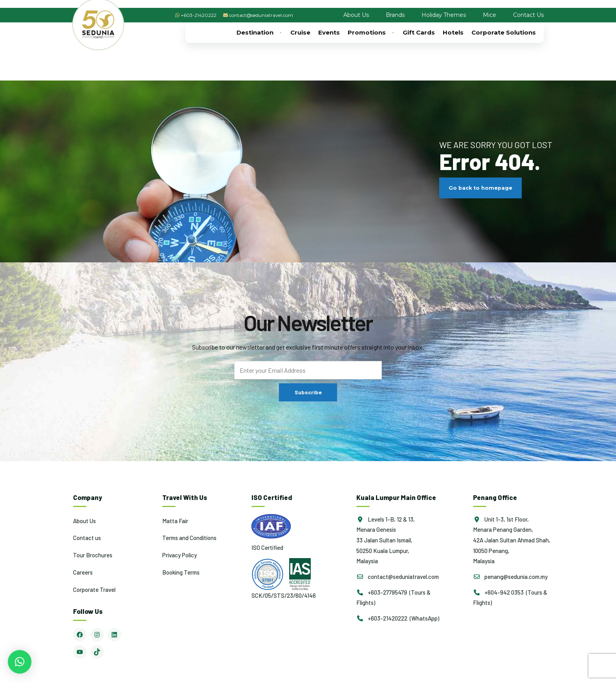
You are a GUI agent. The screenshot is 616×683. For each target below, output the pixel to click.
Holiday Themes (444, 15)
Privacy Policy (180, 555)
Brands (395, 15)
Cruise (300, 32)
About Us (356, 15)
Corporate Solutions (504, 32)
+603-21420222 (199, 15)
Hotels (453, 32)
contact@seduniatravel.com (261, 15)
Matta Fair (175, 521)
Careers (83, 572)
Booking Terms (181, 572)
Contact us (87, 538)
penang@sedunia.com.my (510, 577)
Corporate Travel (94, 590)
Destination (259, 33)
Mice (489, 15)
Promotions (371, 33)
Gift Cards (419, 32)
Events (329, 32)
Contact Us (528, 15)
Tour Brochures (93, 555)
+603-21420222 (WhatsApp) (398, 618)
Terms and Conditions (189, 538)
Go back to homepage (480, 188)
